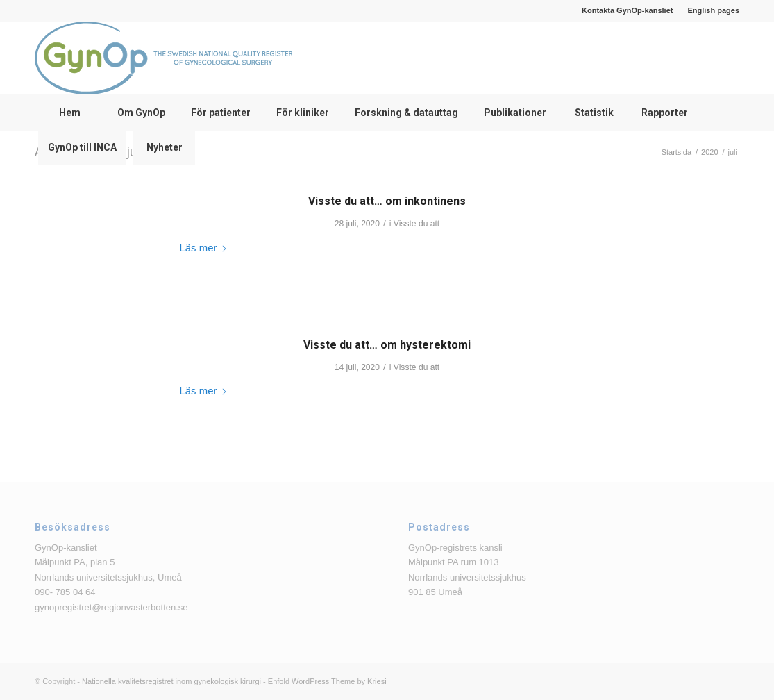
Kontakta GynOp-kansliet (627, 10)
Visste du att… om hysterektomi (387, 345)
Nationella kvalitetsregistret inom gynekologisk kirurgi (171, 681)
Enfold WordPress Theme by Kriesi (327, 681)
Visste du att (417, 224)
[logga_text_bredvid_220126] (163, 58)
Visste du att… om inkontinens (387, 201)
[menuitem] (628, 10)
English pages (713, 10)
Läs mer (204, 248)
